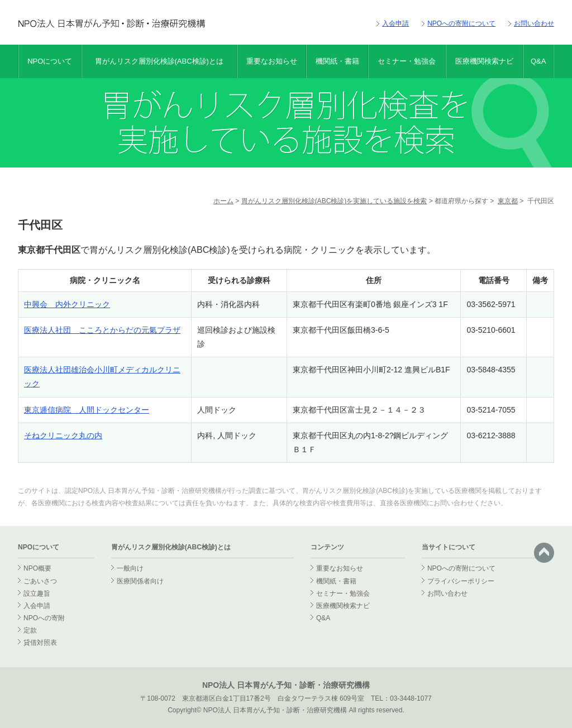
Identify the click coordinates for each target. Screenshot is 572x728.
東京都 (508, 201)
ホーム (223, 201)
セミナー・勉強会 (407, 61)
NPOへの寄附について (461, 23)
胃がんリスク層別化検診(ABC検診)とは (159, 61)
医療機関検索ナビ (484, 61)
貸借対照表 (40, 643)
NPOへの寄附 (44, 618)
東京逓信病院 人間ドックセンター (87, 410)
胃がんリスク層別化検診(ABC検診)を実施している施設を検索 (334, 201)
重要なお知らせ (272, 61)
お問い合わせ (534, 23)
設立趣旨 (37, 593)
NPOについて (50, 61)
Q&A (538, 61)
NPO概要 (37, 568)
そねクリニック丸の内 (63, 435)
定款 (30, 630)
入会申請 (395, 23)
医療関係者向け (140, 581)
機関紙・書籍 (337, 61)
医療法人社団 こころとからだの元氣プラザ (102, 330)
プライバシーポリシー (461, 581)
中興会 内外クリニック (67, 304)
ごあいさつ (40, 581)
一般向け (130, 568)
